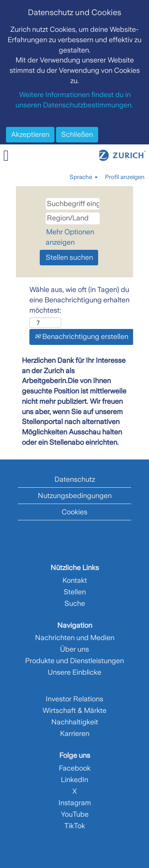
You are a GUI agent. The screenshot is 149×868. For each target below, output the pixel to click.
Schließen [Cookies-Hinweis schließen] (77, 134)
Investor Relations (74, 699)
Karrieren (75, 734)
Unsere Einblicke (74, 672)
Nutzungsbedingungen (75, 496)
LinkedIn (74, 780)
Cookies (74, 512)
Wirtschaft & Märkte (74, 710)
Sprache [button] (84, 177)
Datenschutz (75, 479)
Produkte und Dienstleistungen (74, 661)
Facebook (75, 768)
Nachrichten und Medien (75, 638)
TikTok (75, 826)
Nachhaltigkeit (75, 722)
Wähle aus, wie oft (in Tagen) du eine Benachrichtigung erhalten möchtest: (79, 300)
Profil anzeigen (125, 177)
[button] (25, 156)
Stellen (75, 592)
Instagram (75, 803)
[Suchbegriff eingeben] (73, 204)
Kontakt (75, 580)
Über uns (74, 649)
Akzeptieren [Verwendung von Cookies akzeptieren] (30, 134)
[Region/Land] (73, 218)
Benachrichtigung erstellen (81, 337)
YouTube (75, 814)
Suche (75, 603)
